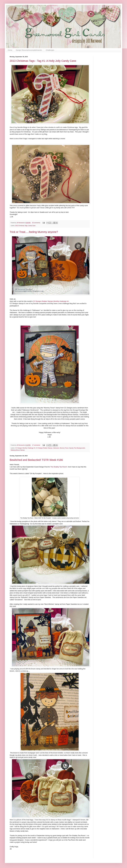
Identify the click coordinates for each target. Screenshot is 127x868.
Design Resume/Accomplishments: (29, 50)
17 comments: (36, 445)
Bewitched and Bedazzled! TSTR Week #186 (36, 460)
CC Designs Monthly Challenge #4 (25, 448)
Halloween (56, 448)
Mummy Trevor (64, 448)
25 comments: (36, 223)
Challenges (50, 50)
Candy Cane (32, 226)
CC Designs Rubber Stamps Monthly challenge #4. (51, 301)
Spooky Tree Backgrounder (77, 448)
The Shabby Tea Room (58, 467)
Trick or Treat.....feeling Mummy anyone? (34, 232)
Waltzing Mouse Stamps (18, 450)
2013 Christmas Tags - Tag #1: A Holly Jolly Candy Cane (43, 61)
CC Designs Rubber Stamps (44, 448)
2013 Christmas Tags (21, 226)
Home (10, 50)
